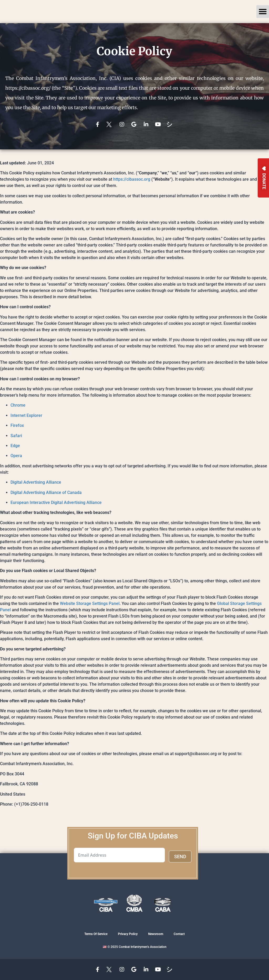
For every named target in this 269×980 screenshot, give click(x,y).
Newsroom (156, 934)
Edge (15, 446)
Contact (179, 934)
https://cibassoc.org (132, 179)
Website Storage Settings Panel (90, 603)
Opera (16, 456)
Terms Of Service (96, 934)
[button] (263, 12)
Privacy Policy (128, 934)
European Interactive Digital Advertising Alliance (56, 502)
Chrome (18, 405)
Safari (16, 436)
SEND (180, 857)
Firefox (17, 425)
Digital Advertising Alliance (36, 482)
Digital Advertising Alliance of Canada (46, 492)
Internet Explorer (26, 415)
